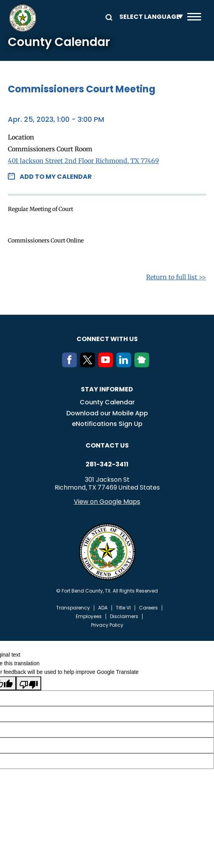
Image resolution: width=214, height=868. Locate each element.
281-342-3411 (107, 464)
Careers (148, 608)
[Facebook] (71, 365)
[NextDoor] (143, 365)
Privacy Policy (107, 625)
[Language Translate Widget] (149, 17)
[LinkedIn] (125, 365)
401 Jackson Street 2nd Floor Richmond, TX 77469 (83, 161)
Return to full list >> (176, 277)
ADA (103, 608)
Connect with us (107, 339)
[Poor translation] (29, 683)
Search (108, 17)
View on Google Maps (107, 502)
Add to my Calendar (56, 177)
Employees (89, 617)
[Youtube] (107, 365)
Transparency (73, 608)
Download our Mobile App (107, 413)
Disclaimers (124, 617)
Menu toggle (194, 17)
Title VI (123, 608)
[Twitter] (89, 365)
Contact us (107, 445)
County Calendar (107, 402)
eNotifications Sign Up (107, 424)
